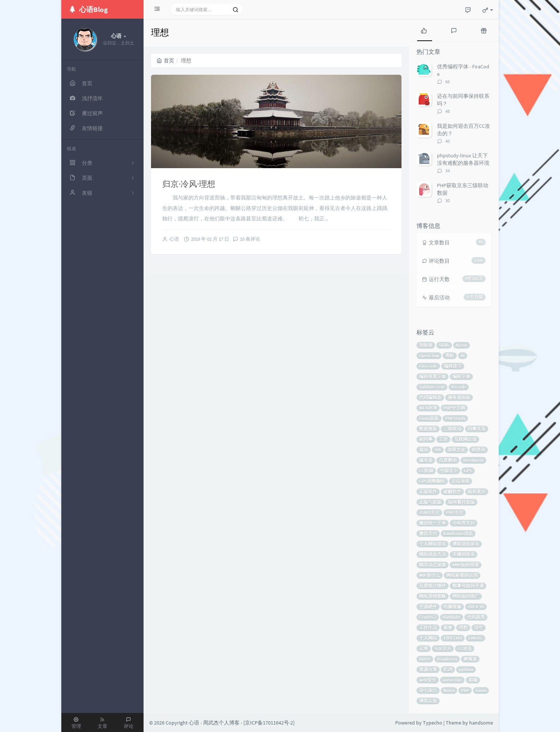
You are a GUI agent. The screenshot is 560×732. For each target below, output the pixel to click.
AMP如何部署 (466, 565)
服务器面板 (459, 397)
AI (463, 356)
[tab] (424, 30)
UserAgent (473, 460)
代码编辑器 (430, 397)
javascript (452, 680)
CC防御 (426, 471)
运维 (424, 648)
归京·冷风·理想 (189, 184)
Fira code (428, 366)
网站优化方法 (433, 554)
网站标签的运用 (462, 575)
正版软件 (428, 492)
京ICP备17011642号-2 (269, 723)
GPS (468, 471)
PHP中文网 (454, 408)
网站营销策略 (433, 596)
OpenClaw (429, 356)
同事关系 (477, 429)
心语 (174, 239)
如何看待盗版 (461, 502)
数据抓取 (428, 429)
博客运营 (428, 701)
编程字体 (461, 376)
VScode (459, 387)
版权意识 (477, 492)
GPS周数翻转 (432, 481)
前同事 (426, 439)
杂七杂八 (428, 690)
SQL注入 (443, 648)
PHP (465, 690)
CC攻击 (465, 648)
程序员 (479, 450)
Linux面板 (429, 418)
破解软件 (452, 492)
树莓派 (470, 659)
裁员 (424, 450)
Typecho (433, 723)
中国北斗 (449, 471)
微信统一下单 (433, 523)
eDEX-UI (476, 607)
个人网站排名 (433, 544)
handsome (481, 723)
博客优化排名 (466, 544)
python (466, 669)
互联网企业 (465, 439)
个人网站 (428, 638)
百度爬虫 (448, 460)
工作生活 (428, 628)
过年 (479, 628)
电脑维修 (452, 607)
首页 (165, 61)
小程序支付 (464, 523)
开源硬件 (428, 607)
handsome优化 (458, 533)
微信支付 (428, 533)
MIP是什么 (430, 575)
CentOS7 (428, 617)
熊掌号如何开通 (468, 586)
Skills (444, 345)
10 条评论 (250, 239)
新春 (448, 628)
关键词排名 (464, 554)
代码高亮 (476, 617)
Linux (481, 690)
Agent (461, 345)
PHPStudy (455, 418)
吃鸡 (448, 669)
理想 (463, 628)
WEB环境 (428, 408)
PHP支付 (455, 512)
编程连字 (453, 366)
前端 (473, 680)
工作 (443, 439)
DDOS (425, 659)
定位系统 (461, 481)
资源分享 (428, 669)
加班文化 (456, 450)
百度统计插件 (433, 586)
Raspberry (447, 659)
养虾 (450, 356)
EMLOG (476, 638)
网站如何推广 (466, 596)
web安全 (428, 680)
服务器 (426, 460)
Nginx (449, 690)
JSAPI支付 (429, 512)
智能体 (426, 345)
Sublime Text (432, 387)
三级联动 (452, 429)
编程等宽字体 (433, 376)
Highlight (452, 617)
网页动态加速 (433, 565)
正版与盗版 (430, 502)
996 (438, 450)
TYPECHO (453, 638)
